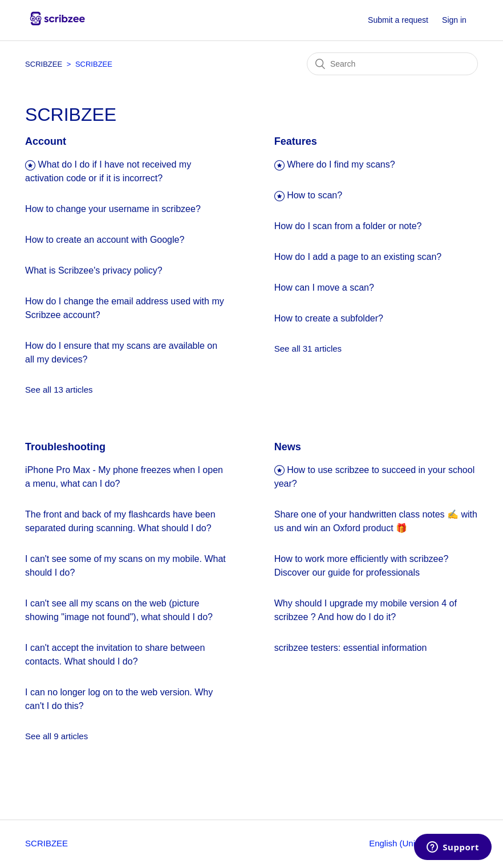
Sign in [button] (454, 20)
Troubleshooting (65, 447)
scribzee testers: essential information (351, 648)
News (288, 447)
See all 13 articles (59, 390)
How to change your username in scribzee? (113, 209)
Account (46, 141)
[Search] (392, 64)
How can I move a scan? (324, 288)
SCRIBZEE (45, 64)
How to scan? (315, 195)
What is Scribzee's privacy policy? (94, 270)
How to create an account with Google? (105, 240)
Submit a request (398, 20)
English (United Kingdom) (419, 843)
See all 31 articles (308, 349)
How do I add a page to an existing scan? (358, 257)
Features (296, 141)
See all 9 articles (56, 736)
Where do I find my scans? (341, 164)
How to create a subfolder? (329, 318)
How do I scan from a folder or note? (348, 226)
